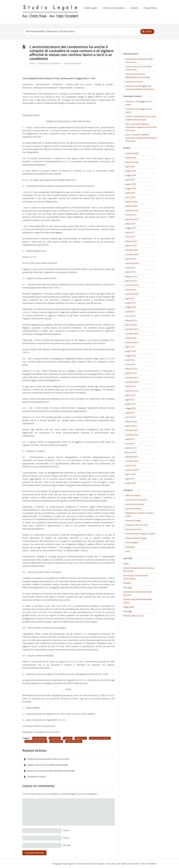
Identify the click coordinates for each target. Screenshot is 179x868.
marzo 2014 (130, 364)
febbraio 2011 (131, 448)
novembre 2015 (132, 285)
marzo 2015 (130, 316)
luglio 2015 (130, 298)
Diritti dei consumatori (135, 504)
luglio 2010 (130, 479)
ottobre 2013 (131, 386)
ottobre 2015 (131, 290)
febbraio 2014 (131, 369)
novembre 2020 (132, 153)
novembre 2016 (132, 254)
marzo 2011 (130, 444)
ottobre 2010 (131, 466)
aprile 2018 (130, 193)
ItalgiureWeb (129, 607)
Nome (66, 830)
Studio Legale (90, 8)
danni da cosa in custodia (100, 738)
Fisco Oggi (127, 587)
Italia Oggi (127, 611)
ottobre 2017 (131, 215)
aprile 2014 (130, 360)
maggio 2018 (131, 188)
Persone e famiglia (133, 520)
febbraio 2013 (131, 422)
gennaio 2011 (131, 452)
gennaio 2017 (131, 246)
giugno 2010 (130, 483)
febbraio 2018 (131, 202)
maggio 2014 (131, 356)
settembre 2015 (132, 294)
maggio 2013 (131, 408)
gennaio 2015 (131, 325)
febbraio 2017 (131, 241)
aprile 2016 (130, 268)
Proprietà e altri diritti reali (136, 525)
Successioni (130, 547)
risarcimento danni (74, 741)
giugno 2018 (130, 184)
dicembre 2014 (132, 329)
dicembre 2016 (132, 250)
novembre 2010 (132, 461)
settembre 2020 (132, 162)
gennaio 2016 (131, 281)
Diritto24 (127, 583)
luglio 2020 (130, 166)
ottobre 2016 (131, 259)
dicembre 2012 (132, 430)
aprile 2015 (130, 312)
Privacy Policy (150, 8)
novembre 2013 (132, 382)
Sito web (67, 845)
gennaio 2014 (131, 373)
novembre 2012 (132, 435)
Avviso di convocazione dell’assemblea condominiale (49, 771)
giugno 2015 (130, 303)
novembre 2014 (132, 334)
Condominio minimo (35, 777)
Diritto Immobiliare (72, 63)
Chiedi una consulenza (114, 8)
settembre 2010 (132, 470)
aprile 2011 (130, 439)
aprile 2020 (130, 180)
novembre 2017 (132, 210)
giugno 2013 (130, 404)
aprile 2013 (130, 413)
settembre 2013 (132, 391)
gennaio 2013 (131, 426)
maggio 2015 (131, 307)
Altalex (126, 564)
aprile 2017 (130, 232)
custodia (68, 738)
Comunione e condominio (49, 63)
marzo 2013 (130, 417)
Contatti (134, 8)
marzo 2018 (130, 197)
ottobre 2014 (131, 338)
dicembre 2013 (132, 378)
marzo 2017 (130, 237)
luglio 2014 (130, 347)
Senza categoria (132, 542)
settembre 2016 (132, 263)
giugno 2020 (130, 171)
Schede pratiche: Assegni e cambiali (140, 534)
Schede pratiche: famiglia (136, 538)
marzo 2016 (130, 272)
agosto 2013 (130, 395)
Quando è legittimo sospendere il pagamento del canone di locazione (141, 127)
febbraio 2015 (131, 320)
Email (66, 838)
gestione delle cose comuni (36, 741)
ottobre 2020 (131, 158)
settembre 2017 (132, 219)
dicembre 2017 (132, 206)
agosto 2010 (130, 474)
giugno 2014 (130, 351)
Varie (127, 551)
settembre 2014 (132, 342)
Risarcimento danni (133, 529)
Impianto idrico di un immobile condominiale (46, 765)
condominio (55, 738)
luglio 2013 (130, 400)
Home (32, 63)
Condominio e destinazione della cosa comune (47, 759)
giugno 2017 (130, 224)
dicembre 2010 (132, 457)
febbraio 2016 (131, 276)
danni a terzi (81, 738)
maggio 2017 (131, 228)
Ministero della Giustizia (133, 616)
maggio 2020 (131, 175)
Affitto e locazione (133, 495)
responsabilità (56, 741)
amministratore (40, 738)
